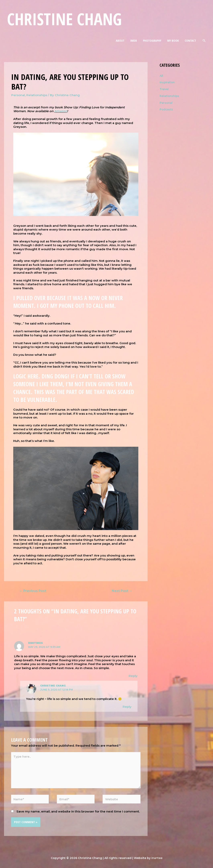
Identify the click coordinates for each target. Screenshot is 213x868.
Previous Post (33, 591)
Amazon (61, 111)
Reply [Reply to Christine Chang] (127, 707)
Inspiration (168, 82)
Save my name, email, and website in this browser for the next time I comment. (78, 811)
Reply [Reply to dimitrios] (133, 676)
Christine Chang (64, 19)
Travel (164, 89)
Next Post (122, 591)
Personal (18, 95)
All (162, 76)
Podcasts (167, 109)
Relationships (37, 95)
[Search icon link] (204, 41)
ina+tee (157, 858)
